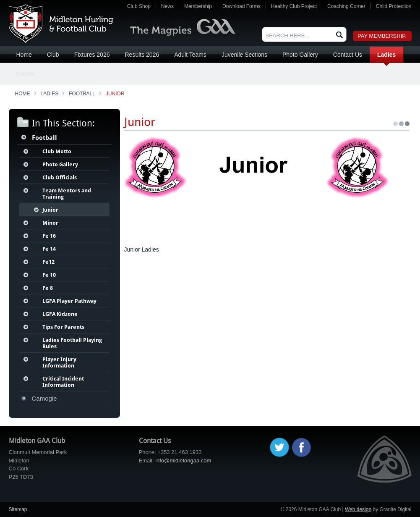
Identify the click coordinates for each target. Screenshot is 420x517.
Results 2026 (142, 55)
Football (82, 94)
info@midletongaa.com (183, 461)
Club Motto (57, 151)
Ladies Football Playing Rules (72, 343)
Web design (358, 509)
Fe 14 (49, 249)
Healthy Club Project (294, 6)
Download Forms (241, 6)
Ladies (386, 55)
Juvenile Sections (244, 55)
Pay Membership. (382, 36)
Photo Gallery (300, 55)
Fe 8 (48, 288)
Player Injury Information (59, 362)
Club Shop (139, 6)
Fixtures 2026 (92, 55)
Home (24, 55)
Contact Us (348, 55)
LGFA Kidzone (60, 314)
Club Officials (60, 177)
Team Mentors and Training (67, 194)
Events (25, 74)
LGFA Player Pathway (69, 301)
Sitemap (18, 509)
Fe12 (48, 262)
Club (53, 55)
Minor (50, 223)
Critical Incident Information (63, 382)
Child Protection (394, 6)
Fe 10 (49, 275)
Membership (198, 6)
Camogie (44, 398)
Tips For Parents (63, 327)
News (167, 6)
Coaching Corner (346, 6)
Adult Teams (190, 55)
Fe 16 (49, 236)
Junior (115, 94)
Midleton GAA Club (61, 24)
